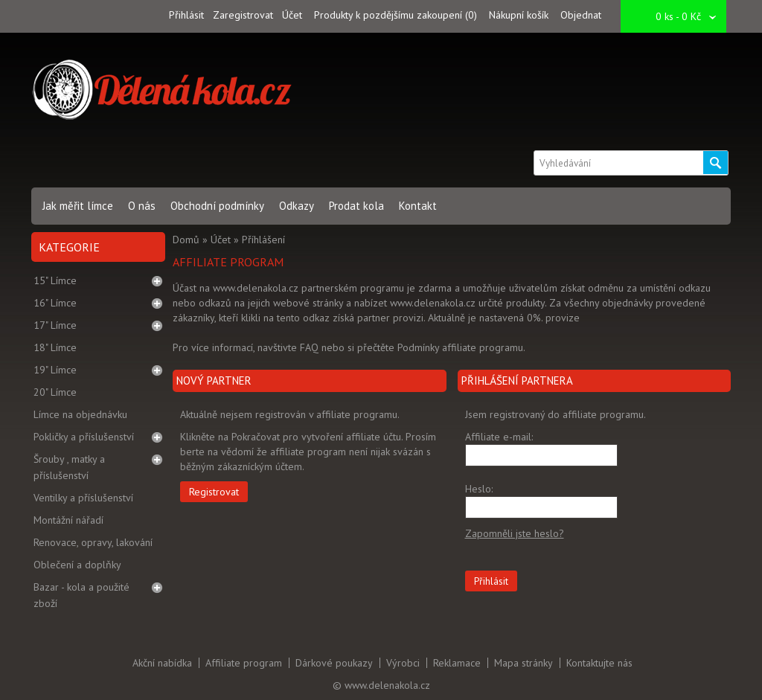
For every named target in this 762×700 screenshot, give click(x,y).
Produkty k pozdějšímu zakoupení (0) (396, 15)
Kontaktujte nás (599, 663)
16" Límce (55, 303)
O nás (142, 206)
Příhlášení (263, 240)
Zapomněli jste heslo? (515, 533)
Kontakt (418, 206)
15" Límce (55, 280)
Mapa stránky (524, 663)
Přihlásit (186, 15)
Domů (186, 240)
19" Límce (55, 370)
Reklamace (457, 663)
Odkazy (297, 206)
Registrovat (214, 492)
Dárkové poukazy (334, 663)
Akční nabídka (162, 663)
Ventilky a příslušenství (83, 498)
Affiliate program (244, 663)
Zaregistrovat (243, 15)
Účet (292, 15)
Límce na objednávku (80, 414)
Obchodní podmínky (217, 206)
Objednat (581, 15)
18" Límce (55, 347)
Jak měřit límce (78, 206)
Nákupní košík (519, 15)
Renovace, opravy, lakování (93, 542)
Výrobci (403, 663)
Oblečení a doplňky (77, 565)
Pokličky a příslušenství (84, 437)
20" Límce (55, 392)
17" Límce (55, 325)
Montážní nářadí (68, 520)
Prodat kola (356, 206)
